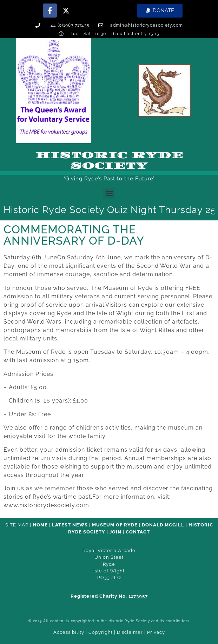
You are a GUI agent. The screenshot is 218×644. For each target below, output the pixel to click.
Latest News (70, 525)
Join (115, 532)
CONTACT (138, 532)
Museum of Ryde (115, 525)
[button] (160, 11)
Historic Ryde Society (109, 161)
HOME (40, 525)
